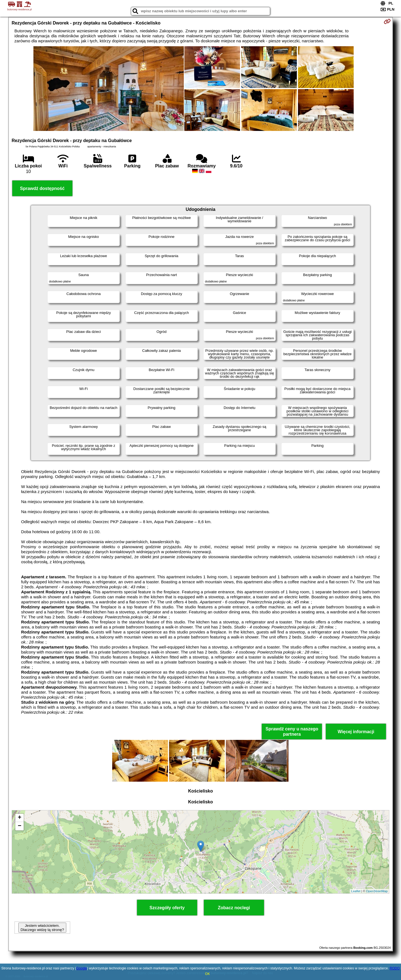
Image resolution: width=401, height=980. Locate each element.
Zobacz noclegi (234, 908)
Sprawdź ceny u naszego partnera (292, 732)
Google (81, 968)
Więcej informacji (356, 732)
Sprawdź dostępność (42, 188)
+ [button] (20, 818)
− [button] (20, 826)
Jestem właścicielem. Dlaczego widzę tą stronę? (42, 928)
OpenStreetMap (377, 891)
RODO (395, 968)
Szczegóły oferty (167, 908)
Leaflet (356, 891)
